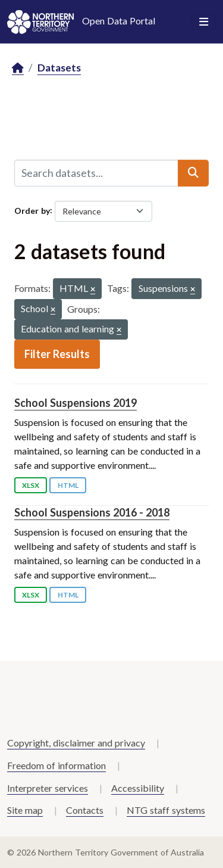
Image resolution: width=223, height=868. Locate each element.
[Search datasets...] (96, 173)
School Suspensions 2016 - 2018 (92, 512)
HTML (68, 485)
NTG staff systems (166, 810)
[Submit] (193, 173)
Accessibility (138, 788)
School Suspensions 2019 (76, 403)
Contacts (85, 810)
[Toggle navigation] (204, 22)
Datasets (59, 68)
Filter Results (57, 354)
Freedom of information (56, 765)
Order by (32, 210)
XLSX (31, 485)
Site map (25, 810)
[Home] (18, 68)
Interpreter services (48, 788)
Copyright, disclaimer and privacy (76, 743)
